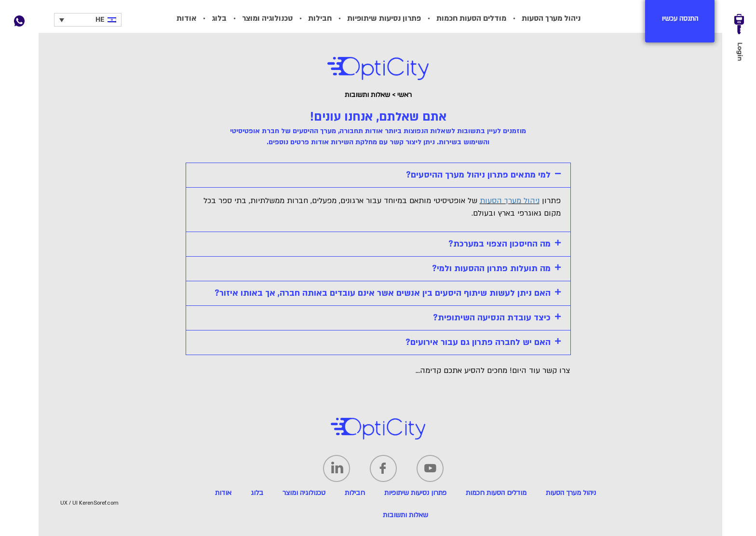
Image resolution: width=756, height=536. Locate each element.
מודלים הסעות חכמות (471, 18)
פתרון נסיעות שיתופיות (384, 18)
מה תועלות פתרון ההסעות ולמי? (491, 268)
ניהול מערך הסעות (551, 18)
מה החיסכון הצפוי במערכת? (499, 244)
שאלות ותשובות (405, 515)
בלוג (219, 18)
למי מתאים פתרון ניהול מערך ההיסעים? (478, 175)
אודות (186, 18)
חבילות (320, 18)
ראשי (405, 95)
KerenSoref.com (99, 503)
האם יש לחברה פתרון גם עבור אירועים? (478, 342)
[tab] (378, 175)
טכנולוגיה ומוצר (267, 18)
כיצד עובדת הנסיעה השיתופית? (492, 318)
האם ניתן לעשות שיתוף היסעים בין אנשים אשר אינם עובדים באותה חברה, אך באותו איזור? (383, 293)
